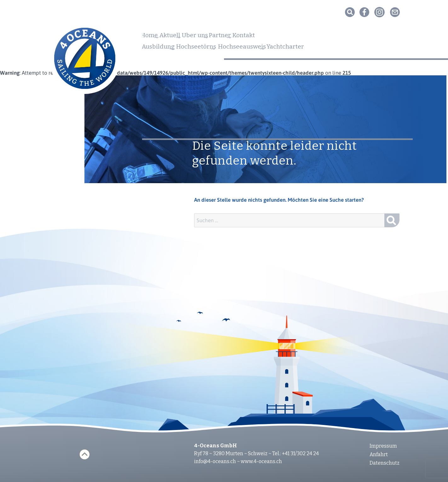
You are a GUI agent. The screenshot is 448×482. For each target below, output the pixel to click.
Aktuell (184, 37)
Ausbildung (161, 48)
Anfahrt (379, 454)
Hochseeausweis (272, 48)
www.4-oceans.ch (261, 461)
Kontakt (290, 37)
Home (152, 37)
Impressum (383, 446)
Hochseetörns (213, 48)
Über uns (220, 37)
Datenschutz (385, 463)
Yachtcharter (330, 48)
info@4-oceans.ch (215, 461)
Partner (256, 37)
